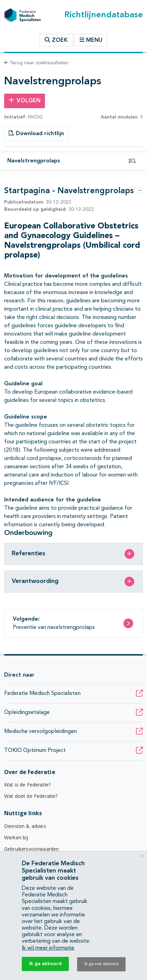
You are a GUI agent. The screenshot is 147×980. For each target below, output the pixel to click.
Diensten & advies (25, 826)
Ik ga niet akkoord (101, 964)
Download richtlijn (36, 133)
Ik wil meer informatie (48, 948)
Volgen (25, 101)
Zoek (56, 40)
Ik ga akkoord (45, 964)
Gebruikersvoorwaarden (31, 849)
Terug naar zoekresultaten (36, 63)
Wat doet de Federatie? (31, 796)
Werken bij (16, 837)
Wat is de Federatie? (27, 785)
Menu (91, 40)
